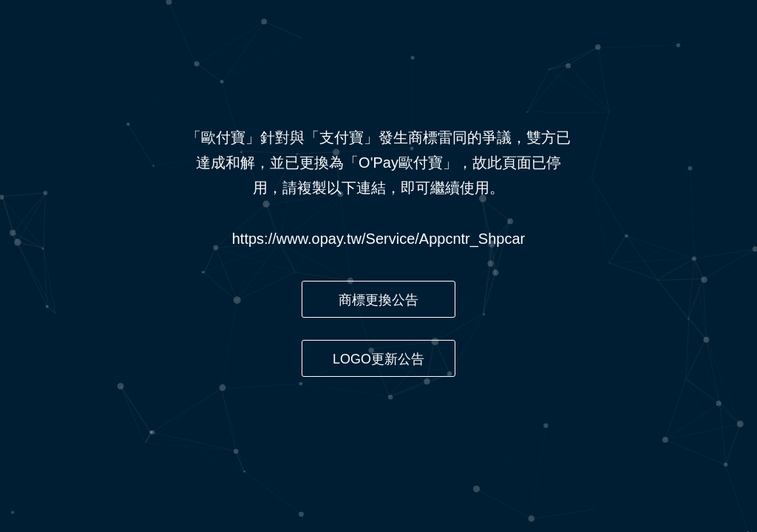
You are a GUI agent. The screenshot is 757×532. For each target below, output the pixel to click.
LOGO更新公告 (378, 359)
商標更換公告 (378, 300)
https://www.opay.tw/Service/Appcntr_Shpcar (378, 239)
